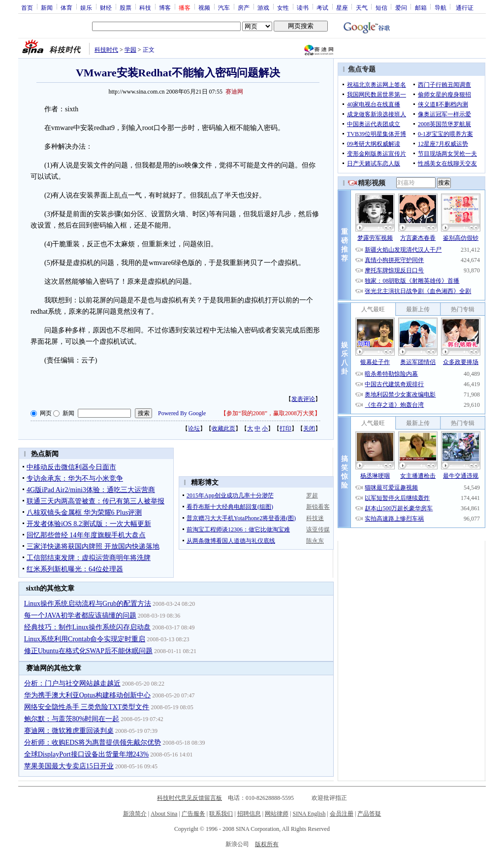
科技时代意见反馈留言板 (189, 798)
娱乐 (86, 7)
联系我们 (221, 814)
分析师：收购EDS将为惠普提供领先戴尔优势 (93, 742)
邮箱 (421, 7)
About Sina (164, 814)
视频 (204, 7)
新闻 (47, 7)
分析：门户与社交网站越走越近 (72, 683)
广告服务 (193, 814)
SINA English (309, 814)
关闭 (309, 428)
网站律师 (277, 814)
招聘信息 (249, 814)
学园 (130, 50)
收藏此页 (223, 428)
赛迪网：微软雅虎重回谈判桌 (69, 731)
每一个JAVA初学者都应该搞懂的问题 (80, 615)
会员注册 (342, 814)
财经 (106, 7)
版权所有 (267, 844)
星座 (342, 7)
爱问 (401, 7)
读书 (303, 7)
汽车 (224, 7)
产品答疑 (369, 814)
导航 (441, 7)
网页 (46, 413)
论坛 (194, 428)
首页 (27, 7)
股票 (126, 7)
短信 (381, 7)
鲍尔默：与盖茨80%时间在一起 (72, 719)
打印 (285, 428)
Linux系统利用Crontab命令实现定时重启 (85, 639)
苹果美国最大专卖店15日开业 (69, 766)
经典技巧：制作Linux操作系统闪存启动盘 (87, 627)
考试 (322, 7)
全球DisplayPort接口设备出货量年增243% (87, 754)
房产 (244, 7)
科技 (145, 7)
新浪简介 (135, 814)
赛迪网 (234, 92)
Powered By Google (182, 413)
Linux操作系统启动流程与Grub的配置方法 (88, 604)
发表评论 (303, 399)
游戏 (263, 7)
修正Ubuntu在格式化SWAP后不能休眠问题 (88, 651)
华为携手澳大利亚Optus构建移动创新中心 (87, 695)
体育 (66, 7)
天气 (362, 7)
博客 (165, 7)
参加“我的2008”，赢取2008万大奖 (270, 413)
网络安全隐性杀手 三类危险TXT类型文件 (87, 707)
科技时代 (106, 50)
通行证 (465, 7)
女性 (283, 7)
